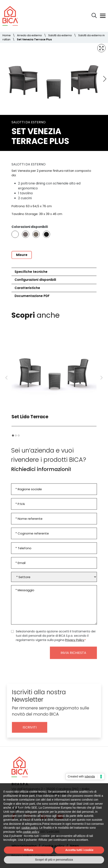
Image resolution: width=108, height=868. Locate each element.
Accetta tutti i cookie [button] (79, 850)
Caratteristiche (27, 288)
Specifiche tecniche (31, 272)
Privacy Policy (75, 643)
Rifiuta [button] (29, 850)
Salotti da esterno (60, 35)
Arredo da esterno (29, 35)
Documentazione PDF (32, 296)
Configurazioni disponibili (35, 280)
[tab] (13, 439)
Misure (22, 258)
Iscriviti (30, 730)
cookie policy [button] (30, 828)
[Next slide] (104, 79)
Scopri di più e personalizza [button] (54, 860)
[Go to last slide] (7, 381)
